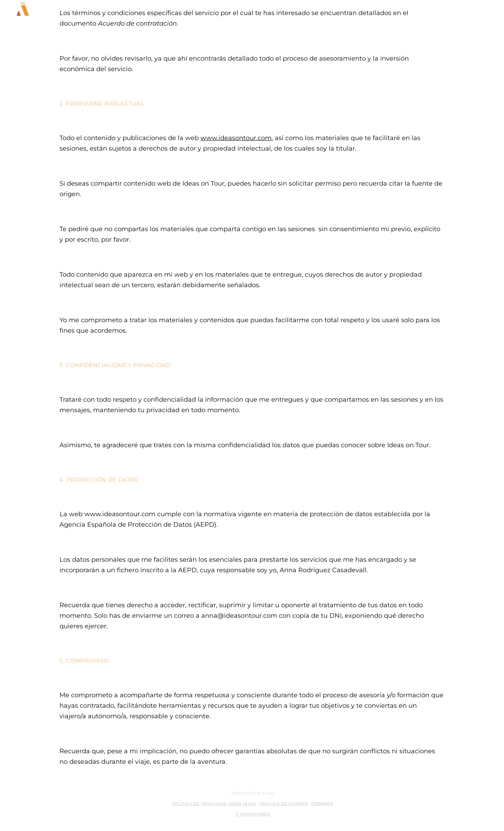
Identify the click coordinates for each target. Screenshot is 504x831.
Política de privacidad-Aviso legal (214, 804)
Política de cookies (284, 804)
